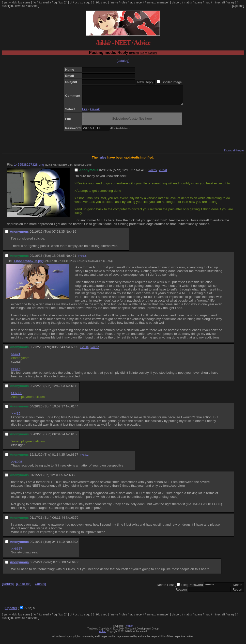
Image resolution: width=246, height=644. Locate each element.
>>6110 (84, 351)
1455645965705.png (29, 265)
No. (138, 174)
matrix (188, 2)
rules (124, 2)
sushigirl (7, 6)
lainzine (33, 6)
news (115, 2)
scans (198, 2)
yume (26, 2)
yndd (12, 2)
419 (74, 235)
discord (177, 2)
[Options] (238, 6)
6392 (75, 545)
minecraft (219, 2)
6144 (75, 410)
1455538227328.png (29, 168)
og (55, 2)
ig (60, 2)
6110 (75, 390)
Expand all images (234, 154)
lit (39, 2)
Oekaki (95, 113)
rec (105, 2)
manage (162, 2)
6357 (75, 458)
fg (19, 2)
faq (131, 2)
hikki (97, 2)
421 (74, 259)
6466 (76, 566)
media (47, 2)
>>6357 (95, 351)
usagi (231, 2)
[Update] (11, 612)
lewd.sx (20, 6)
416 (144, 174)
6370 (75, 521)
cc (76, 2)
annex (151, 2)
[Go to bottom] (148, 53)
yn (5, 2)
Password (196, 588)
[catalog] (123, 61)
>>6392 (84, 459)
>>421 (16, 358)
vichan (130, 630)
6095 (75, 351)
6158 (75, 438)
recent (140, 2)
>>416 (16, 373)
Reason (181, 593)
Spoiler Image (172, 82)
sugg (87, 2)
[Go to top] (24, 588)
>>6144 (163, 174)
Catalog (40, 588)
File (85, 113)
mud (208, 2)
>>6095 (153, 174)
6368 (73, 479)
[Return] (134, 53)
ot (71, 2)
